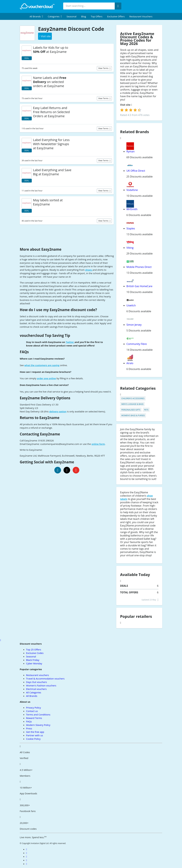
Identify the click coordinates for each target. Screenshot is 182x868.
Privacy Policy (33, 708)
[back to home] (37, 6)
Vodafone (132, 190)
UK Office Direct (136, 171)
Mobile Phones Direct (139, 267)
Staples (131, 228)
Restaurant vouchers (141, 16)
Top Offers (97, 16)
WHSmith (132, 209)
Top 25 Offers (34, 650)
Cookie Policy (33, 739)
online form (98, 444)
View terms (104, 68)
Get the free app (35, 732)
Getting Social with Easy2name (47, 462)
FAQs (24, 352)
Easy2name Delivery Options (45, 398)
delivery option (58, 411)
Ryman (130, 151)
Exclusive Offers (116, 16)
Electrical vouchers (36, 689)
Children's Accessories (133, 398)
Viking (130, 248)
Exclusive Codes (35, 653)
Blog (84, 16)
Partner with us (35, 735)
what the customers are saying (42, 365)
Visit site (126, 105)
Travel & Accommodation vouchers (45, 679)
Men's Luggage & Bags (132, 404)
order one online (46, 378)
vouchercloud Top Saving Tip (45, 335)
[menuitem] (36, 16)
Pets (146, 410)
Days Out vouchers (36, 682)
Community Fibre (136, 344)
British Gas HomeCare (139, 286)
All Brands (32, 696)
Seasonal (71, 16)
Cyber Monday (34, 663)
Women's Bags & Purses (133, 415)
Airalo (130, 363)
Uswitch (131, 305)
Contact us (32, 711)
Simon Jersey (134, 325)
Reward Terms (34, 718)
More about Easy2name (41, 249)
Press (29, 728)
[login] (131, 110)
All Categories (34, 692)
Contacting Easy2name (40, 434)
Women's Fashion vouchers (41, 685)
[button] (36, 16)
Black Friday (33, 660)
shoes (89, 270)
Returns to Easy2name (40, 418)
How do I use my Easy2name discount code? (58, 310)
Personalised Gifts (131, 410)
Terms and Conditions (38, 714)
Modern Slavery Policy (38, 725)
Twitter (70, 342)
